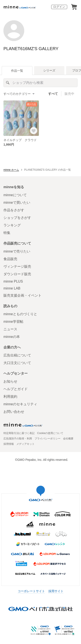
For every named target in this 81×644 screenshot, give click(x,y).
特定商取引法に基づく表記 (19, 433)
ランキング (12, 225)
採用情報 (9, 444)
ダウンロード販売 (17, 274)
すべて (53, 94)
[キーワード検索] (40, 83)
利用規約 (10, 397)
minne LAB (12, 288)
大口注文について (17, 363)
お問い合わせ (14, 412)
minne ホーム (11, 170)
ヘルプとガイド (16, 389)
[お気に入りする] (34, 131)
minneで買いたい (17, 203)
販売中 (69, 94)
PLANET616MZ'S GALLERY (31, 49)
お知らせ (10, 381)
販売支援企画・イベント (22, 295)
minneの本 (12, 337)
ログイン (59, 7)
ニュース (10, 329)
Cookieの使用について (50, 433)
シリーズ (49, 70)
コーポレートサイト (31, 591)
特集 (7, 233)
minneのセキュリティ (20, 404)
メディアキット (25, 444)
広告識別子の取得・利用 (18, 439)
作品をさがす (14, 210)
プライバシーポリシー (48, 439)
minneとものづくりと (20, 314)
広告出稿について (17, 355)
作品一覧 (17, 71)
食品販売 (10, 259)
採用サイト (56, 591)
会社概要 (68, 439)
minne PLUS (13, 281)
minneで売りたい (17, 251)
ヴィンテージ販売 (17, 266)
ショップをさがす (17, 218)
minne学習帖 (13, 322)
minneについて (15, 195)
